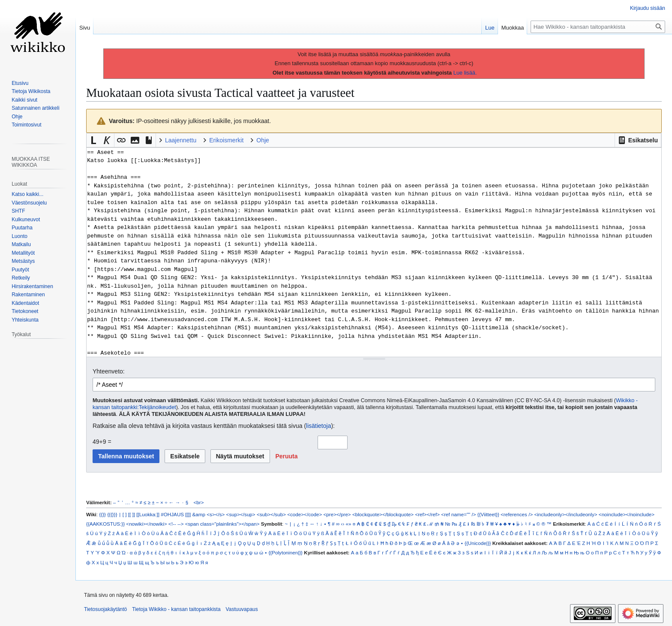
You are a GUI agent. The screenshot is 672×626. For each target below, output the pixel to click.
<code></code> (304, 514)
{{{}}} (112, 514)
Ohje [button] (263, 140)
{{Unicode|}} (478, 543)
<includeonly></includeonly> (565, 514)
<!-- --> (176, 524)
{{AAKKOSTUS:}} (105, 524)
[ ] (125, 514)
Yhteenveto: (109, 371)
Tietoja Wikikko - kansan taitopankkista (176, 609)
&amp (199, 514)
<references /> (517, 514)
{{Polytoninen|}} (285, 552)
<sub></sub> (271, 514)
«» (349, 524)
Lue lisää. (465, 73)
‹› (343, 524)
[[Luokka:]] (148, 514)
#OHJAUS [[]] (176, 514)
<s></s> (216, 514)
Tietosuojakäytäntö (105, 609)
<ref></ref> (427, 514)
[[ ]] (132, 514)
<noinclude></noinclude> (627, 514)
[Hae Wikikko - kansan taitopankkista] (598, 27)
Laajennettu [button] (181, 140)
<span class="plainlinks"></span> (222, 524)
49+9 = (102, 442)
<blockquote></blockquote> (383, 514)
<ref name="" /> (458, 514)
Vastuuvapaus (242, 609)
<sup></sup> (241, 514)
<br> (199, 502)
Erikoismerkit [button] (226, 140)
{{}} (102, 514)
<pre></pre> (337, 514)
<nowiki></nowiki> (146, 524)
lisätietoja (318, 426)
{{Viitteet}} (488, 514)
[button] (638, 140)
